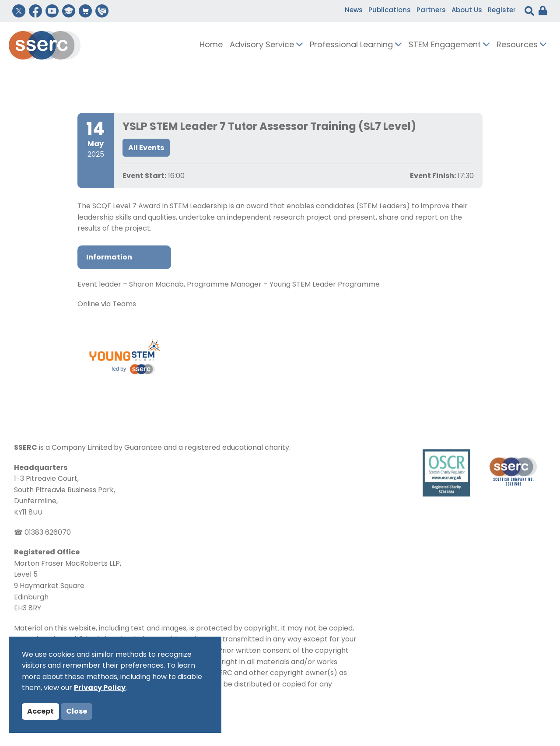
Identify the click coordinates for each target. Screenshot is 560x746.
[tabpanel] (280, 295)
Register (502, 11)
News (354, 11)
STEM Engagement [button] (449, 45)
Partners (431, 11)
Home (211, 45)
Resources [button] (521, 45)
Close (77, 712)
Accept (40, 712)
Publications (390, 11)
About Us (467, 11)
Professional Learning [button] (356, 45)
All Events (146, 148)
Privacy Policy (100, 688)
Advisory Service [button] (266, 45)
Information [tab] (109, 258)
